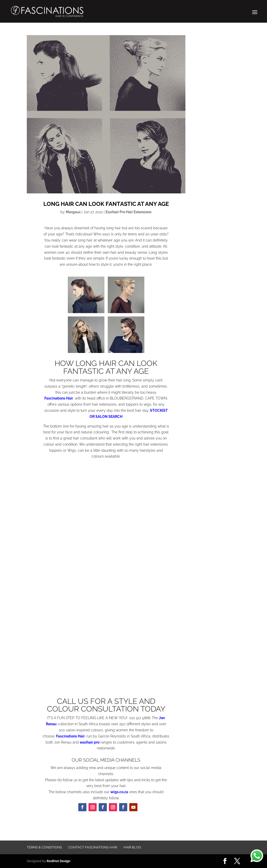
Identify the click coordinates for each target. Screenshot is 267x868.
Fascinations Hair (59, 398)
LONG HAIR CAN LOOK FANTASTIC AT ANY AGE (106, 204)
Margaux (73, 212)
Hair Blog (132, 847)
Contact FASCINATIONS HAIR (93, 847)
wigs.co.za (119, 792)
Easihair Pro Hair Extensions (129, 212)
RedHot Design (59, 861)
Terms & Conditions (44, 847)
